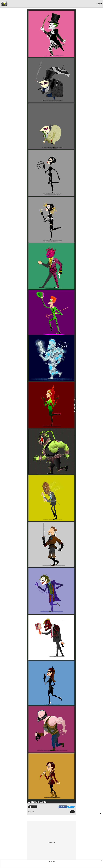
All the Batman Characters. (37, 802)
